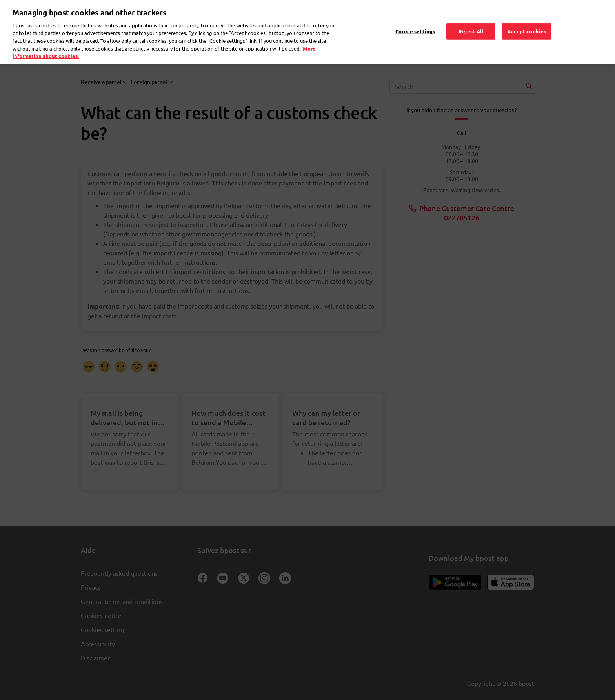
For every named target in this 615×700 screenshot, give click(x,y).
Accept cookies (527, 22)
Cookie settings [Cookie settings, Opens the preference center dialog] (415, 22)
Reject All (471, 22)
